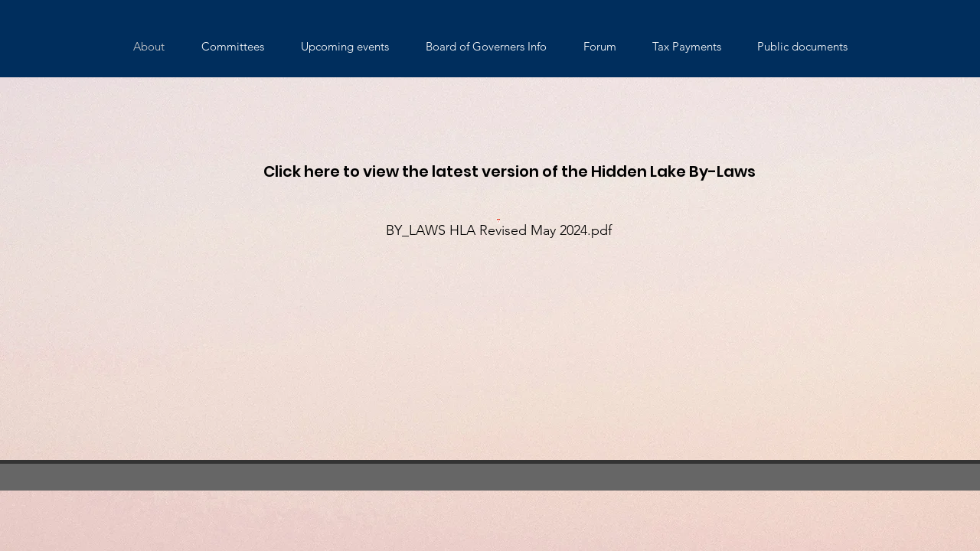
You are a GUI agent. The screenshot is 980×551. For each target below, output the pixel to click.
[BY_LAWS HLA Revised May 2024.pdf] (498, 226)
